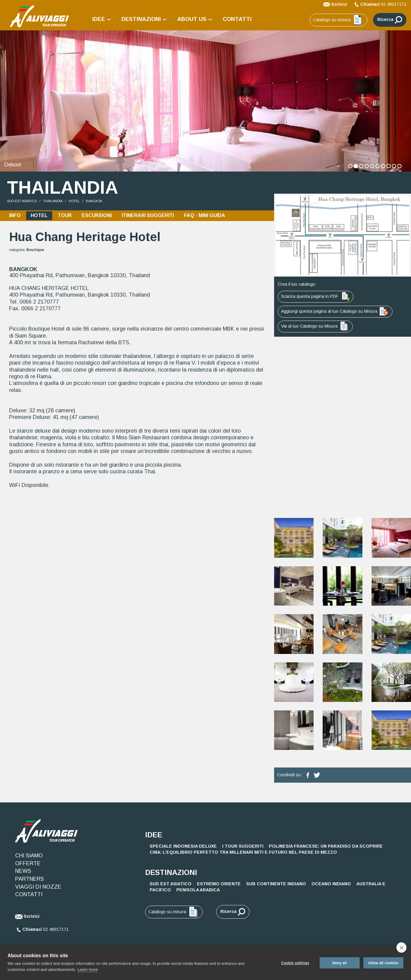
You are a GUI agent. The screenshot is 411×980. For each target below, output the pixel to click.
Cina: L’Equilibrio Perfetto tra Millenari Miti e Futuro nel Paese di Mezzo (243, 851)
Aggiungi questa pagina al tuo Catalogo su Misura (335, 310)
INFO (15, 214)
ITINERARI (148, 214)
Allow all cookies (383, 963)
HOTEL (74, 200)
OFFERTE (28, 862)
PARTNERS (29, 878)
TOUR (65, 214)
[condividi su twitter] (317, 773)
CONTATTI (237, 19)
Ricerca (390, 20)
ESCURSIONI (97, 214)
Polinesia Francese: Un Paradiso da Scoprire (326, 845)
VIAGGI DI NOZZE (38, 885)
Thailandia (53, 200)
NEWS (23, 870)
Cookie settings (295, 963)
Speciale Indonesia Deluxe (183, 845)
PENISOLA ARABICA (198, 889)
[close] (401, 948)
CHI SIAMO (29, 854)
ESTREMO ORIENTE (219, 883)
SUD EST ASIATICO (22, 200)
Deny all (339, 963)
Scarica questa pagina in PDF (316, 295)
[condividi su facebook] (308, 773)
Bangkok (94, 200)
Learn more (87, 970)
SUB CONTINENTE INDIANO (276, 883)
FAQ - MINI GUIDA (205, 214)
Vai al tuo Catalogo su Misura (315, 325)
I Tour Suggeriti (243, 845)
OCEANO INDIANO (331, 883)
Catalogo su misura (338, 20)
